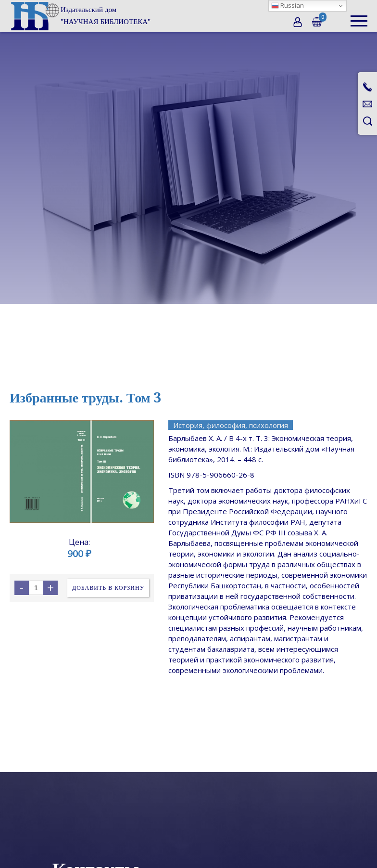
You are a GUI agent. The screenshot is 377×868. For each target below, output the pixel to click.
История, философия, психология (231, 425)
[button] (359, 16)
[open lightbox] (82, 471)
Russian (288, 5)
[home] (80, 16)
